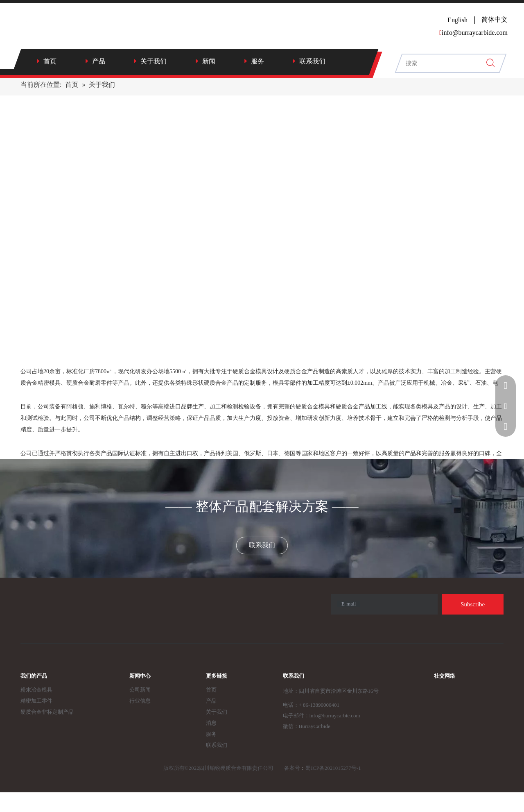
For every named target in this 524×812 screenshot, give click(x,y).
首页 (50, 61)
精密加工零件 (36, 701)
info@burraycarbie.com (335, 716)
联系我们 (312, 61)
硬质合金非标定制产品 (47, 712)
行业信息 (140, 701)
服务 (257, 61)
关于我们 (154, 61)
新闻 (209, 61)
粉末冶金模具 (36, 690)
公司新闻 (140, 690)
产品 (99, 61)
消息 (211, 723)
